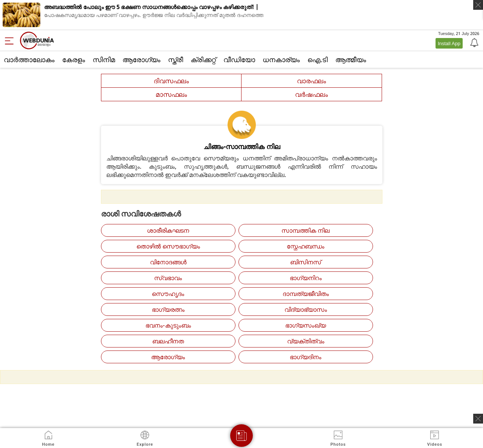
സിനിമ (104, 59)
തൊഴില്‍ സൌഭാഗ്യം (168, 246)
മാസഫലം (171, 94)
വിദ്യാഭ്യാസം (306, 309)
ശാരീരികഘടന (168, 230)
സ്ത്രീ (176, 59)
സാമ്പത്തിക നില (306, 230)
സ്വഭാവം (168, 278)
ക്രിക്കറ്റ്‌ (203, 59)
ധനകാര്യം (281, 59)
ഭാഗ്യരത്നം (168, 309)
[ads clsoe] (478, 419)
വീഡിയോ (239, 59)
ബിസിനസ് (306, 262)
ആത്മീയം (351, 59)
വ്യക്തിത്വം (306, 341)
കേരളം (74, 59)
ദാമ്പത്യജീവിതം (306, 294)
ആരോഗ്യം (141, 59)
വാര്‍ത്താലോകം (29, 59)
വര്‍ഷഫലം (311, 94)
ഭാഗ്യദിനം (306, 357)
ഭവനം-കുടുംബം (168, 325)
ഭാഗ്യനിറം (306, 278)
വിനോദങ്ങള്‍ (168, 262)
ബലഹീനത (168, 341)
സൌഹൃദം (168, 294)
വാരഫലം (311, 81)
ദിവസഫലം (171, 81)
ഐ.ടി (318, 59)
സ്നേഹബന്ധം (306, 246)
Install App (449, 43)
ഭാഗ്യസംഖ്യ (306, 325)
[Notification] (474, 42)
